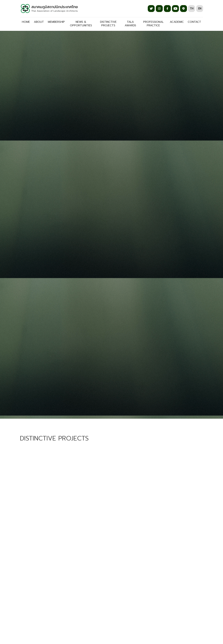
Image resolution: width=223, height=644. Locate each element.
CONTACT (194, 22)
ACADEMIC (177, 22)
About (39, 22)
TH (192, 9)
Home (26, 22)
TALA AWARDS (130, 24)
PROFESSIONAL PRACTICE (153, 24)
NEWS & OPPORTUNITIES (81, 24)
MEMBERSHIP (56, 22)
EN (200, 9)
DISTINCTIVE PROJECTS (108, 24)
